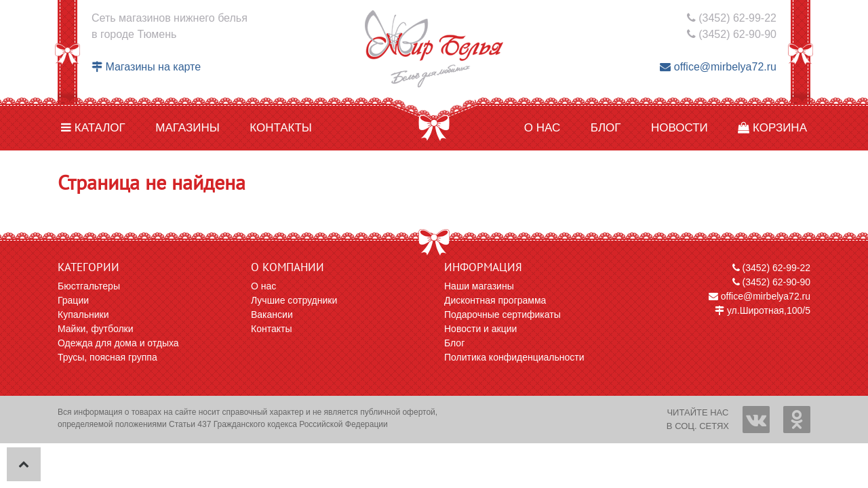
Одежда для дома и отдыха (118, 343)
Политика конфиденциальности (514, 357)
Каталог (93, 128)
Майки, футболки (96, 329)
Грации (73, 300)
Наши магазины (479, 286)
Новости (679, 128)
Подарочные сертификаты (502, 314)
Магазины (188, 128)
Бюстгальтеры (89, 286)
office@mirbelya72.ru (718, 67)
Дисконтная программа (495, 300)
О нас (542, 128)
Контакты (281, 128)
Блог (606, 128)
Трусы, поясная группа (107, 357)
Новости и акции (480, 329)
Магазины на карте (146, 67)
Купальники (83, 314)
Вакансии (272, 314)
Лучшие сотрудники (294, 300)
